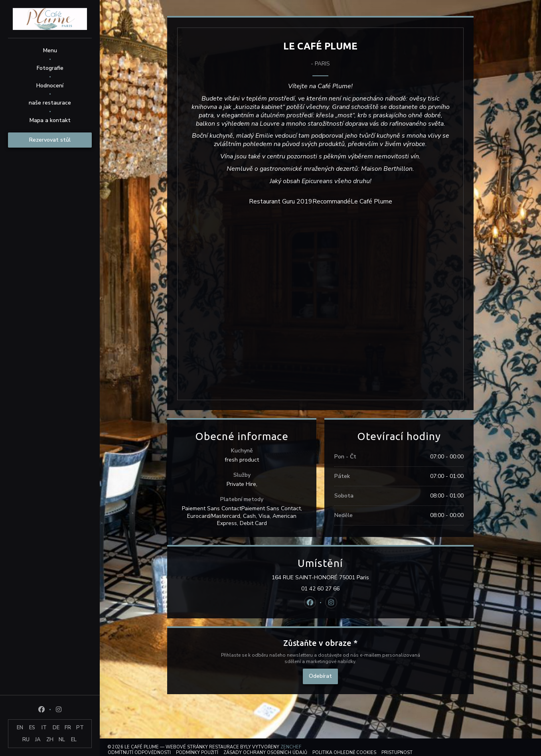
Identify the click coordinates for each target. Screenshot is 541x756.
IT (44, 728)
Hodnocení (50, 86)
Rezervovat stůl (50, 140)
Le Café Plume (371, 201)
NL (62, 740)
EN (20, 728)
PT (80, 728)
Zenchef (291, 747)
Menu (50, 50)
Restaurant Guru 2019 (281, 201)
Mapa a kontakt (50, 120)
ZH (50, 740)
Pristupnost (397, 753)
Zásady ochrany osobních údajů (265, 753)
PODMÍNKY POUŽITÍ (197, 753)
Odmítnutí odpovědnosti (139, 753)
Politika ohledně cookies (344, 753)
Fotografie (50, 68)
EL (74, 740)
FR (68, 728)
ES (32, 728)
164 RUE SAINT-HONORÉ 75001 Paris (354, 578)
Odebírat (320, 676)
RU (26, 740)
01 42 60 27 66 (320, 589)
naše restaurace (50, 103)
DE (56, 728)
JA (38, 740)
